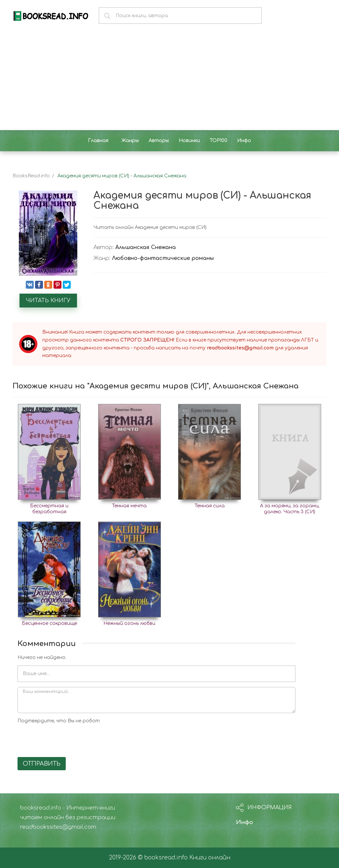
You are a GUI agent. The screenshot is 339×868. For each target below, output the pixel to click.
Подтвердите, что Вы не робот (59, 721)
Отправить (42, 764)
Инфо (245, 822)
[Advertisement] (169, 81)
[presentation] (68, 739)
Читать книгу (48, 301)
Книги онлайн (210, 858)
